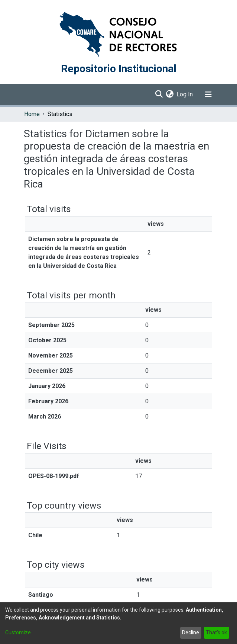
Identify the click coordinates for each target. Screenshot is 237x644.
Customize (18, 632)
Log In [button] (185, 94)
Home (32, 114)
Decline (191, 632)
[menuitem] (170, 94)
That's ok (216, 632)
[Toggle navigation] (208, 94)
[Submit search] (159, 94)
